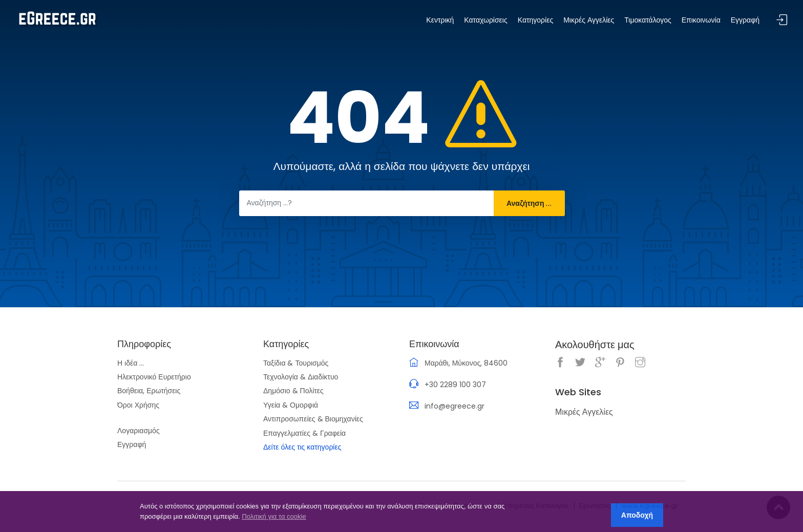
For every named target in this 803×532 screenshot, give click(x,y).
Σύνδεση (782, 20)
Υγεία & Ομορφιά (291, 405)
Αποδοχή (637, 515)
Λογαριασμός (139, 431)
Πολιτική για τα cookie (274, 516)
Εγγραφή (132, 444)
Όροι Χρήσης (138, 405)
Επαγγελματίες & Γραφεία (304, 433)
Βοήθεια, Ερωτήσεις (149, 391)
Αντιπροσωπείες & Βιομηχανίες (313, 419)
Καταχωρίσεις (485, 20)
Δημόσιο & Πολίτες (293, 391)
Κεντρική (440, 20)
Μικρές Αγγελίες (589, 20)
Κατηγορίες (535, 20)
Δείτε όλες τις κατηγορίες (302, 447)
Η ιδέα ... (131, 363)
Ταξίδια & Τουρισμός (296, 363)
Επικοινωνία (701, 20)
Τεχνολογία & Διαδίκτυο (301, 377)
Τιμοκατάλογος (648, 20)
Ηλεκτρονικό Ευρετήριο (154, 377)
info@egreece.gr (455, 406)
